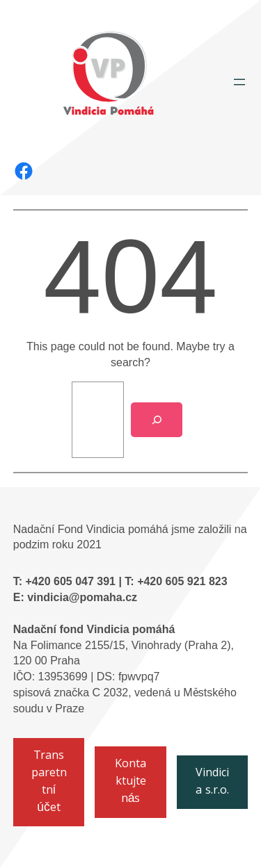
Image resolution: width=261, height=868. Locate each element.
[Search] (157, 420)
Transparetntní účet (49, 783)
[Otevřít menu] (239, 82)
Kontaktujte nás (130, 782)
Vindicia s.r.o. (212, 783)
